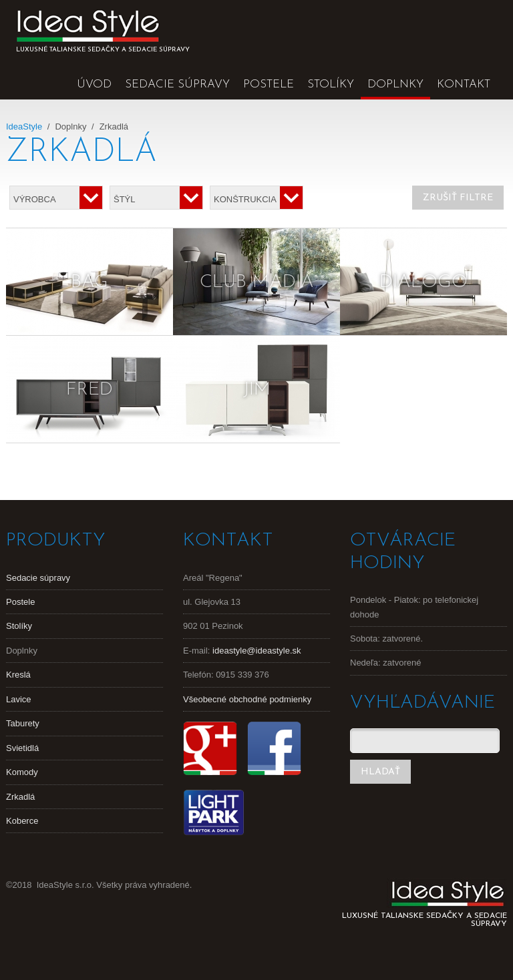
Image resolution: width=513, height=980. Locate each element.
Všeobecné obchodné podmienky (247, 699)
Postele (269, 84)
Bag (90, 282)
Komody (22, 772)
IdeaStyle (24, 127)
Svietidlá (22, 748)
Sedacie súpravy (177, 84)
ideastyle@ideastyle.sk (256, 651)
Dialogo (423, 282)
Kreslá (18, 675)
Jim (257, 390)
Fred (90, 390)
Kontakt (464, 84)
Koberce (22, 821)
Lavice (19, 699)
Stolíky (331, 84)
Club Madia (257, 282)
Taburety (23, 723)
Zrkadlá (20, 797)
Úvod (94, 84)
